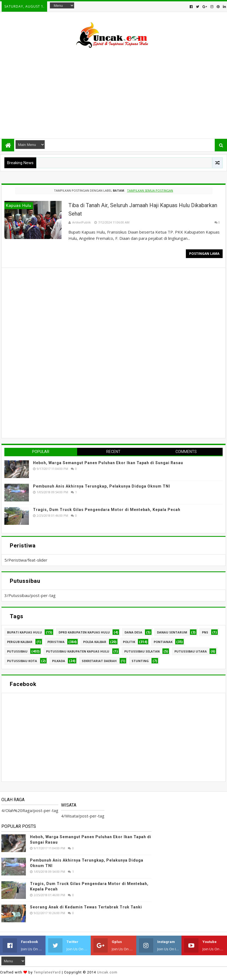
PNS (205, 632)
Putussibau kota (22, 661)
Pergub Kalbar (20, 642)
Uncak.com (107, 972)
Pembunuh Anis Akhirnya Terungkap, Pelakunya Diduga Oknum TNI (102, 486)
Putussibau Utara (191, 651)
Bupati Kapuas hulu (25, 632)
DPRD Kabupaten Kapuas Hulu (84, 632)
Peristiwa (56, 642)
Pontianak (163, 642)
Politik (129, 642)
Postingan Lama (204, 254)
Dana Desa (133, 632)
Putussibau (17, 651)
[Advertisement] (114, 91)
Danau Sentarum (172, 632)
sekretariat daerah (99, 661)
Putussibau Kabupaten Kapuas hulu (78, 651)
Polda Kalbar (95, 642)
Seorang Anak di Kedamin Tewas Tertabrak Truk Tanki (86, 907)
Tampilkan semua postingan (150, 190)
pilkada (59, 661)
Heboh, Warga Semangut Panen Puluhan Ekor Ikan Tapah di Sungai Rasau (108, 463)
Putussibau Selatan (142, 651)
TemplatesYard (47, 972)
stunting (140, 661)
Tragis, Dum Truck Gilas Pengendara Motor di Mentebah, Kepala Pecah (107, 510)
